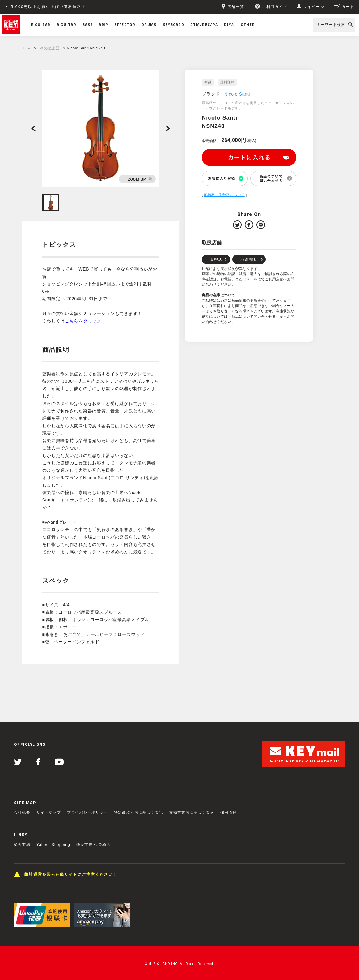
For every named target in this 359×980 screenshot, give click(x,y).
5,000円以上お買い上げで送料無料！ (49, 7)
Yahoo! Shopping (53, 845)
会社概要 (22, 812)
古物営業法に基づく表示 (191, 812)
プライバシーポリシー (87, 812)
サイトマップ (49, 812)
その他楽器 (50, 48)
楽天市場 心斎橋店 (93, 845)
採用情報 (228, 812)
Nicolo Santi (237, 94)
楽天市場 (22, 845)
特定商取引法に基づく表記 (138, 812)
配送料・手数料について (224, 195)
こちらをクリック (83, 321)
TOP (26, 48)
